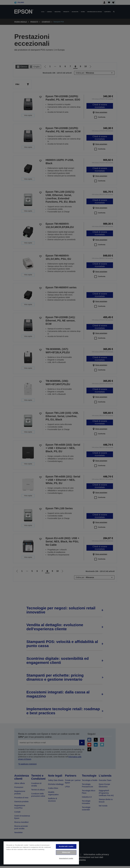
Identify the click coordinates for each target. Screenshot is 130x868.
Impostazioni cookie (66, 858)
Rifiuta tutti (66, 852)
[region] (41, 853)
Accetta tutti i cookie (66, 846)
